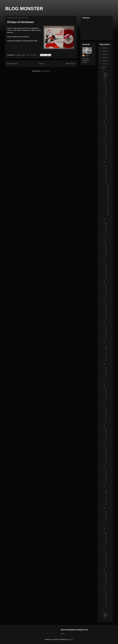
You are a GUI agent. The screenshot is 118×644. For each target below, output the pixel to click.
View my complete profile (86, 60)
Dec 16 (106, 310)
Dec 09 (106, 454)
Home (41, 64)
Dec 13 (106, 371)
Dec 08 (106, 474)
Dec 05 (106, 536)
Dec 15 (106, 330)
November (105, 614)
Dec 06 (106, 515)
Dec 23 (106, 129)
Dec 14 (106, 351)
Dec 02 (106, 598)
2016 (104, 48)
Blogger (70, 639)
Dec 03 (106, 577)
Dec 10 (106, 433)
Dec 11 (106, 413)
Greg (87, 55)
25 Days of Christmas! (20, 22)
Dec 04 (106, 557)
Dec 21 (106, 170)
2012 (104, 61)
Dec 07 (106, 495)
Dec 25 (106, 88)
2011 (104, 64)
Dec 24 (106, 108)
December (105, 74)
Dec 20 (106, 227)
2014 (104, 54)
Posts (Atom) (46, 71)
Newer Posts (12, 64)
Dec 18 (106, 268)
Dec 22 (106, 150)
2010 (104, 67)
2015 (104, 51)
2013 (104, 57)
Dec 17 (106, 289)
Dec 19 (106, 248)
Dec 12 (106, 392)
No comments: (32, 55)
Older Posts (70, 64)
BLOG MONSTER (24, 9)
